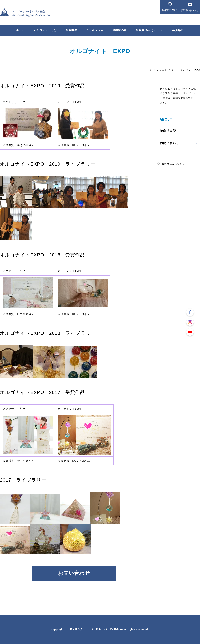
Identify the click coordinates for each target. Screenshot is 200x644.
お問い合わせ (190, 10)
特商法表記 (170, 10)
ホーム (20, 30)
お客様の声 (120, 30)
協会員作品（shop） (150, 30)
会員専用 (178, 30)
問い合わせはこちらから (171, 164)
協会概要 (72, 30)
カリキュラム (95, 30)
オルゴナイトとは (45, 30)
